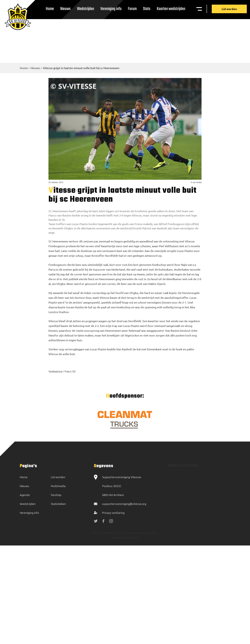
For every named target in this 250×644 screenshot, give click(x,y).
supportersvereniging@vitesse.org (124, 504)
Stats (147, 9)
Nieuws (65, 9)
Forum (132, 9)
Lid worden (229, 9)
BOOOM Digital (130, 537)
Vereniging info (111, 9)
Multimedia (58, 486)
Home (50, 9)
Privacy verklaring (113, 513)
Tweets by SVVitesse (183, 465)
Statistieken (58, 504)
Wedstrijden (86, 9)
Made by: (116, 537)
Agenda (25, 495)
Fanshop (56, 495)
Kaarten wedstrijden (171, 9)
